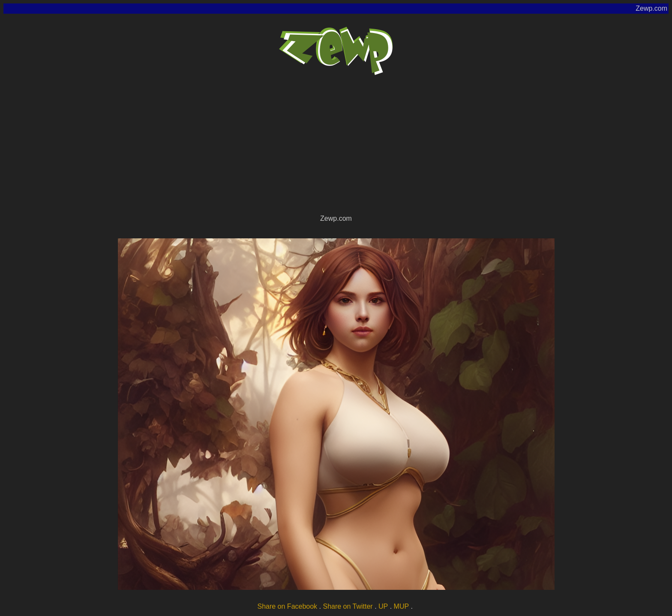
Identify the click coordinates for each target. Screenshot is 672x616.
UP (383, 606)
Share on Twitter (348, 606)
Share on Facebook (287, 606)
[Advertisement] (336, 148)
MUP (402, 606)
